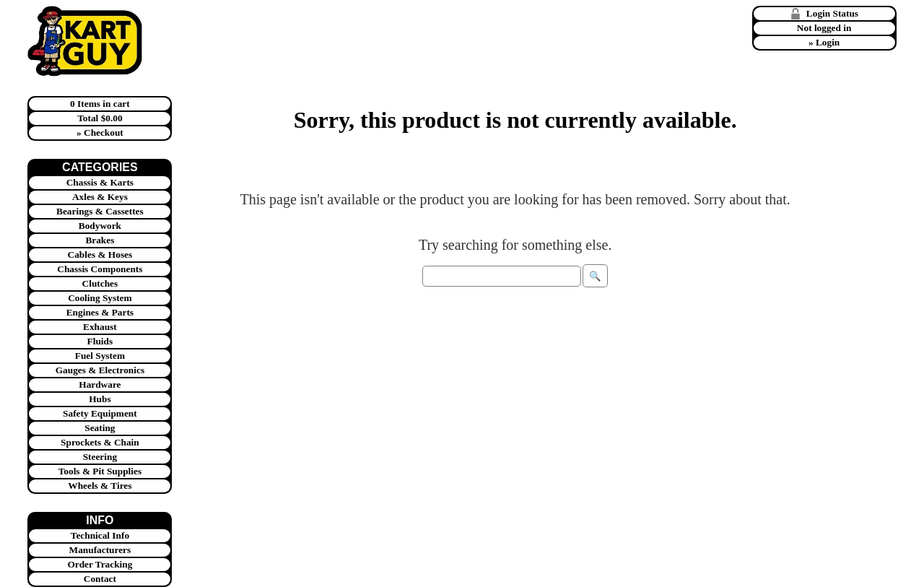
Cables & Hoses (100, 255)
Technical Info (100, 535)
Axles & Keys (100, 197)
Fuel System (100, 356)
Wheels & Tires (100, 486)
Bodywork (100, 226)
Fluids (100, 341)
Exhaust (100, 327)
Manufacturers (100, 550)
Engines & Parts (100, 312)
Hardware (100, 384)
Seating (100, 428)
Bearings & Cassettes (100, 211)
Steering (100, 457)
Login (828, 42)
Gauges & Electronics (100, 370)
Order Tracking (100, 564)
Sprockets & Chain (100, 442)
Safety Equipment (100, 413)
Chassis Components (100, 269)
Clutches (100, 283)
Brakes (100, 240)
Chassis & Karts (100, 182)
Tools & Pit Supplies (100, 471)
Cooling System (100, 298)
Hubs (100, 399)
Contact (100, 579)
